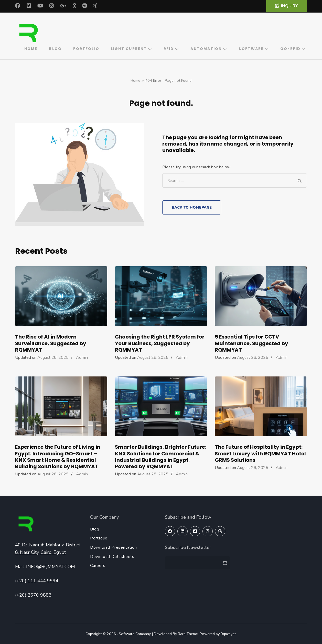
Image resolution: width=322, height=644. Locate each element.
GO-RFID (290, 48)
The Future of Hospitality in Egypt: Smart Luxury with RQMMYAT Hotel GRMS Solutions (260, 453)
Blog (55, 48)
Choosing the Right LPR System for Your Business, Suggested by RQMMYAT (160, 343)
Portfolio (86, 48)
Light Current (129, 48)
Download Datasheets (112, 556)
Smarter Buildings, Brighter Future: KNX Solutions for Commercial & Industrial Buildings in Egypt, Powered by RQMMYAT (161, 456)
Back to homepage (191, 207)
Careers (98, 565)
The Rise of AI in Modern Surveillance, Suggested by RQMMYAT (51, 343)
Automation (206, 48)
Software (251, 48)
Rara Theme (186, 633)
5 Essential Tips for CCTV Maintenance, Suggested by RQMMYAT (251, 343)
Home (31, 48)
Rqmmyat (227, 633)
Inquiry (286, 6)
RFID (169, 48)
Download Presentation (113, 547)
